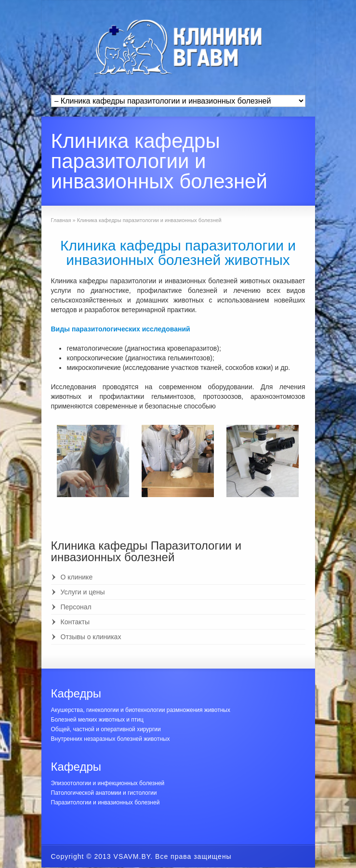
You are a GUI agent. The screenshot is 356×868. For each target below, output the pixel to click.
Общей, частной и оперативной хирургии (106, 729)
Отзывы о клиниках (91, 637)
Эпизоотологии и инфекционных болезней (108, 783)
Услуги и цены (83, 592)
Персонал (76, 607)
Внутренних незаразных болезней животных (111, 739)
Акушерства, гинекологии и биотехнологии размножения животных (141, 710)
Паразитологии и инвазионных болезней (105, 802)
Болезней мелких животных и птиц (97, 720)
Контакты (75, 622)
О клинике (77, 577)
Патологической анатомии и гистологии (104, 793)
